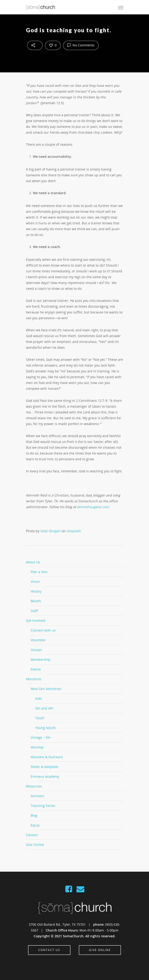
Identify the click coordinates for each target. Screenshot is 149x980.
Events (36, 669)
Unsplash (74, 531)
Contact (32, 835)
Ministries (34, 679)
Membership (41, 659)
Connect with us (43, 630)
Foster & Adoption (44, 767)
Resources (34, 786)
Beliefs (36, 601)
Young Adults (46, 728)
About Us (33, 562)
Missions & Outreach (47, 757)
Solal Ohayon (51, 531)
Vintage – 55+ (41, 737)
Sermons (37, 796)
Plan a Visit (39, 572)
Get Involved (36, 621)
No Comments (81, 45)
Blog (34, 815)
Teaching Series (43, 806)
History (36, 591)
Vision (35, 582)
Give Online (35, 845)
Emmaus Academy (45, 776)
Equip (35, 825)
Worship (37, 747)
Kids (39, 698)
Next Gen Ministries (46, 689)
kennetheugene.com (93, 507)
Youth (40, 718)
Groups (36, 650)
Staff (34, 611)
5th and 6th (44, 708)
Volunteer (38, 640)
